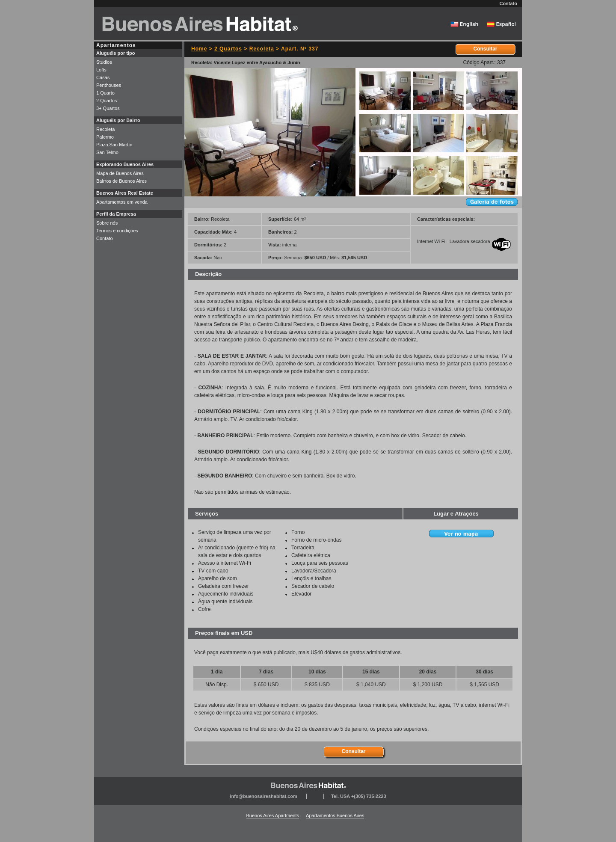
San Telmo (107, 152)
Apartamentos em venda (122, 202)
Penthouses (109, 85)
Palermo (105, 137)
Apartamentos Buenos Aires (335, 815)
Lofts (101, 70)
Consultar (485, 49)
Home (199, 49)
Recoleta (262, 49)
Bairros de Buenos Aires (121, 181)
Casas (103, 77)
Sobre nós (107, 223)
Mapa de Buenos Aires (120, 173)
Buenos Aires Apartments (273, 815)
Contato (508, 3)
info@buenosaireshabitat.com (263, 796)
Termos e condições (117, 231)
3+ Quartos (108, 108)
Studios (104, 62)
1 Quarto (105, 93)
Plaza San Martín (114, 145)
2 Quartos (228, 49)
